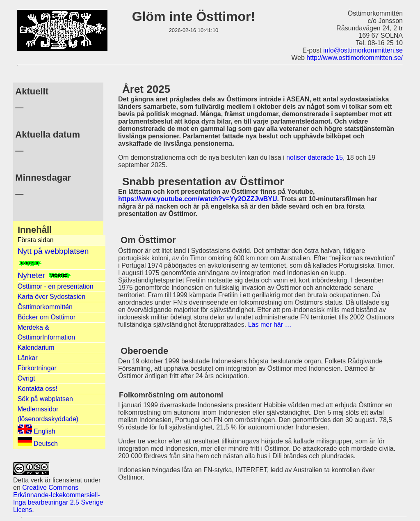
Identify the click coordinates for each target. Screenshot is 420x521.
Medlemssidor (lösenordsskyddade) (48, 414)
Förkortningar (37, 368)
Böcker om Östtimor (47, 317)
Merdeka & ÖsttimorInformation (46, 332)
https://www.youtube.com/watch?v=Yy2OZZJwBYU (197, 199)
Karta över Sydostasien (51, 297)
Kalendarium (36, 348)
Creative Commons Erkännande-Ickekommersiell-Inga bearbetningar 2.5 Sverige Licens (58, 499)
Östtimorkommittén (45, 307)
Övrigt (26, 378)
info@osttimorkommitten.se (363, 50)
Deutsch (38, 442)
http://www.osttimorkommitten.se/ (355, 58)
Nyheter (45, 275)
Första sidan (36, 240)
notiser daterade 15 (315, 157)
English (37, 430)
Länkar (28, 358)
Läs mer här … (270, 325)
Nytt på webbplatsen (53, 256)
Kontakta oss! (38, 389)
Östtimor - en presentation (56, 286)
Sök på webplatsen (45, 399)
